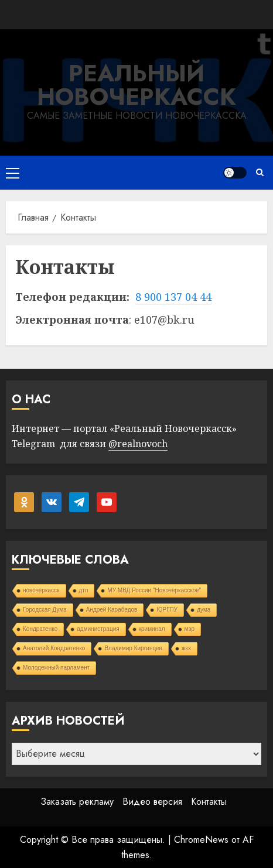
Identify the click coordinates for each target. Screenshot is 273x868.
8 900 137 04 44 (173, 297)
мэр (190, 629)
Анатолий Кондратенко (54, 648)
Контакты (209, 802)
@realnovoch (138, 444)
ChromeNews (201, 840)
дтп (84, 590)
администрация (98, 629)
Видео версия (152, 802)
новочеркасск (41, 590)
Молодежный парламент (56, 668)
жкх (186, 648)
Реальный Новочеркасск (136, 85)
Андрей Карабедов (112, 610)
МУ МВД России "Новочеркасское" (154, 590)
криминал (152, 629)
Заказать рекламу (77, 802)
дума (204, 610)
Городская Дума (45, 610)
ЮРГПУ (167, 610)
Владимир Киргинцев (133, 648)
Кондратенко (40, 629)
